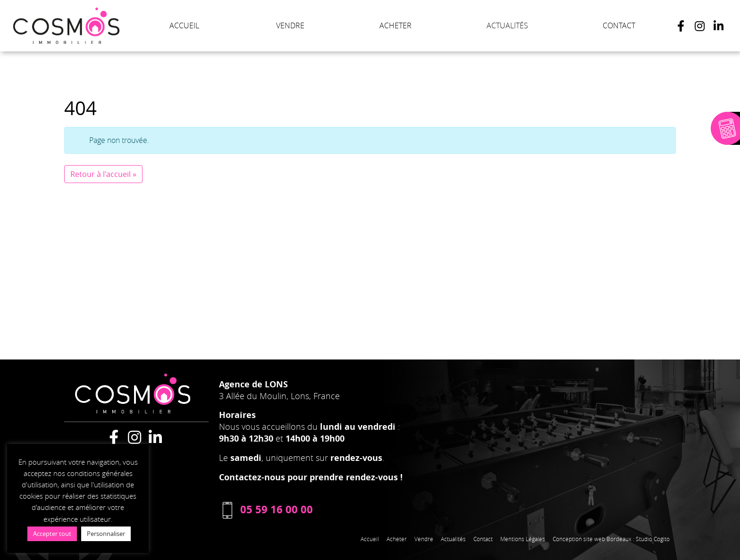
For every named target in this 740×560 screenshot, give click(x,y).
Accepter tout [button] (52, 534)
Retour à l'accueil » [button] (103, 174)
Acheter (397, 539)
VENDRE (290, 25)
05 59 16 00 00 (266, 509)
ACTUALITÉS (507, 25)
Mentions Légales (523, 539)
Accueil (370, 539)
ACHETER (395, 25)
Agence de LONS (253, 384)
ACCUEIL (184, 25)
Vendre (424, 539)
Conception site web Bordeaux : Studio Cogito (611, 539)
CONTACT (619, 25)
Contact (483, 539)
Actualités (453, 539)
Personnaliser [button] (106, 534)
